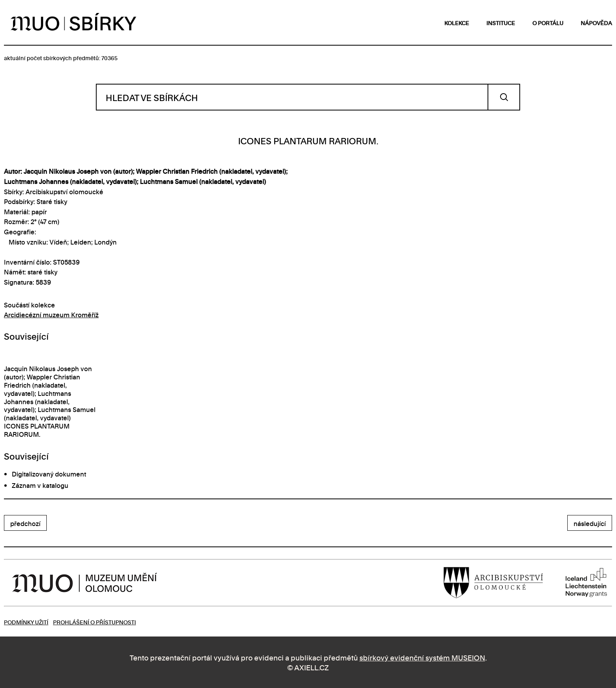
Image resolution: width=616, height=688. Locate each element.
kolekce (457, 23)
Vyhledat (504, 97)
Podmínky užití (26, 622)
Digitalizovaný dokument (49, 474)
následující (590, 523)
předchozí (25, 523)
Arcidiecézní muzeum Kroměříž (51, 315)
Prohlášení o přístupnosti (94, 622)
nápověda (596, 23)
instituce (501, 23)
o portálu (548, 23)
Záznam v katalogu (40, 485)
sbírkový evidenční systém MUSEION (422, 657)
